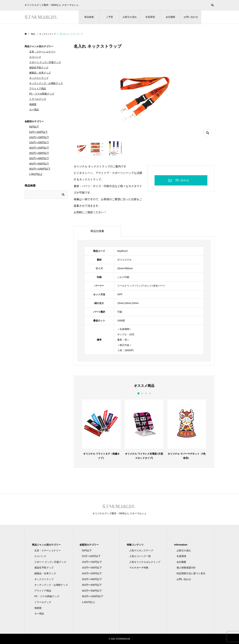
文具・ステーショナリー (42, 52)
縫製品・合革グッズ (40, 73)
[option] (101, 429)
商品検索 (89, 17)
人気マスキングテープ (141, 550)
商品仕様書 (97, 231)
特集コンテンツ (135, 545)
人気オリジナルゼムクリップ (145, 562)
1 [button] (138, 393)
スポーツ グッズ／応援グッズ (45, 62)
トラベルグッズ (38, 99)
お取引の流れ (130, 17)
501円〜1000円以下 (40, 169)
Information (181, 545)
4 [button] (150, 393)
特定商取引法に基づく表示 (191, 573)
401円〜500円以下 (39, 164)
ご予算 (109, 17)
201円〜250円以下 (39, 148)
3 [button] (146, 393)
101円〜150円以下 (39, 137)
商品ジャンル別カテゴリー (39, 46)
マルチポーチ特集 (139, 568)
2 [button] (142, 393)
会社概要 (170, 17)
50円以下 (34, 127)
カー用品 (34, 110)
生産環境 (150, 17)
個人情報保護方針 (186, 568)
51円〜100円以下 (39, 132)
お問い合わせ (191, 17)
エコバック (35, 57)
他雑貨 (33, 104)
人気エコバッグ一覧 (140, 556)
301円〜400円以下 (39, 158)
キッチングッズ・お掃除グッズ (46, 83)
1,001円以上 (36, 174)
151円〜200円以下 (39, 142)
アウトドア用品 (38, 89)
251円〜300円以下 (39, 153)
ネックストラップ (39, 78)
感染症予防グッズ (39, 68)
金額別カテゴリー (34, 121)
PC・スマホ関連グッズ (42, 94)
